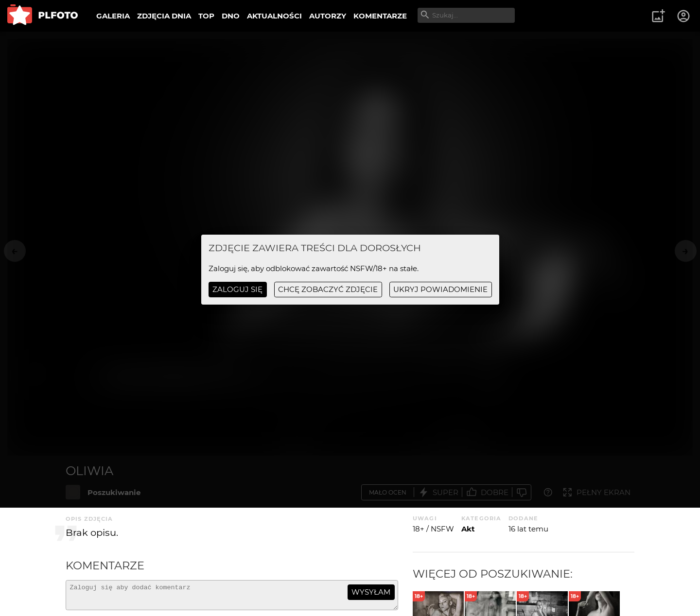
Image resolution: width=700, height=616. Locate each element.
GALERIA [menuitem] (113, 16)
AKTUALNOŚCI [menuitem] (274, 16)
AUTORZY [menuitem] (328, 16)
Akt (468, 529)
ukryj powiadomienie (440, 289)
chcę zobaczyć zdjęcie (328, 289)
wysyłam (371, 592)
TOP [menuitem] (206, 16)
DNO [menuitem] (231, 16)
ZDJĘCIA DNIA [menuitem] (164, 16)
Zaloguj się (237, 289)
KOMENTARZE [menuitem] (380, 16)
